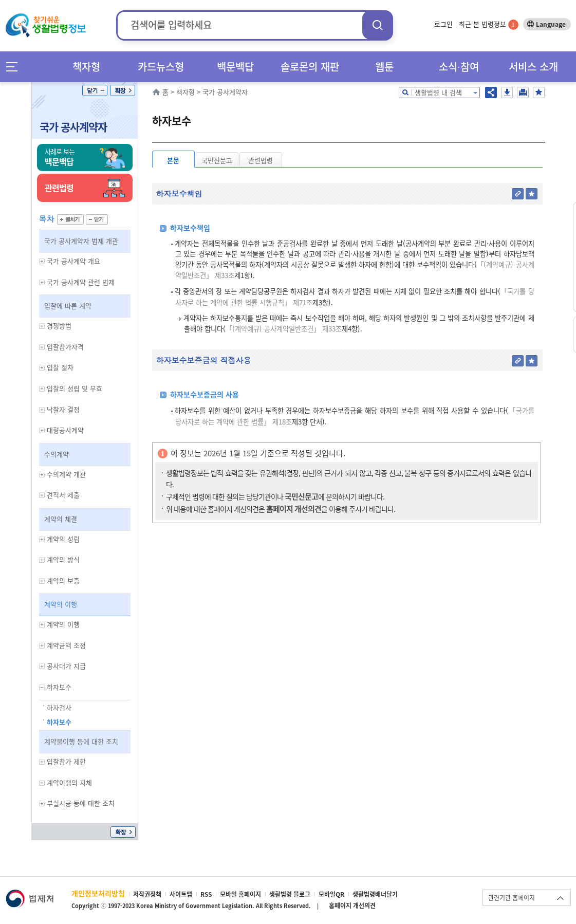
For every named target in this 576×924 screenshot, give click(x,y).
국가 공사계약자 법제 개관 (81, 241)
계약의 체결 (61, 519)
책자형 (86, 67)
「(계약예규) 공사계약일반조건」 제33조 (284, 329)
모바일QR (331, 894)
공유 (491, 93)
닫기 (95, 90)
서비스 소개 (533, 67)
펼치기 (70, 219)
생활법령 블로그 (290, 894)
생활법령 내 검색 (438, 92)
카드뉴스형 (161, 67)
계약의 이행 (61, 604)
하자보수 (59, 722)
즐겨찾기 (539, 93)
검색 (378, 25)
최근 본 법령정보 (489, 24)
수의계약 (57, 454)
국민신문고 (217, 160)
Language (551, 24)
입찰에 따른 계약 (68, 306)
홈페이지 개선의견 (352, 905)
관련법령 (261, 160)
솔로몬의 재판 (310, 67)
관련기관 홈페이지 (512, 898)
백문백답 (235, 67)
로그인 (443, 24)
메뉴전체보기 (15, 67)
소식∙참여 (459, 67)
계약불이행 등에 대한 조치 (81, 741)
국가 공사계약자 (73, 127)
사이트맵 (181, 894)
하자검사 (59, 707)
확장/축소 (123, 90)
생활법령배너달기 (375, 894)
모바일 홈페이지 (240, 894)
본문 (173, 160)
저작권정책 (147, 894)
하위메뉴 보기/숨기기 (42, 261)
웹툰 (384, 67)
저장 (507, 93)
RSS (206, 894)
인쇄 (523, 93)
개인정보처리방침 (98, 893)
